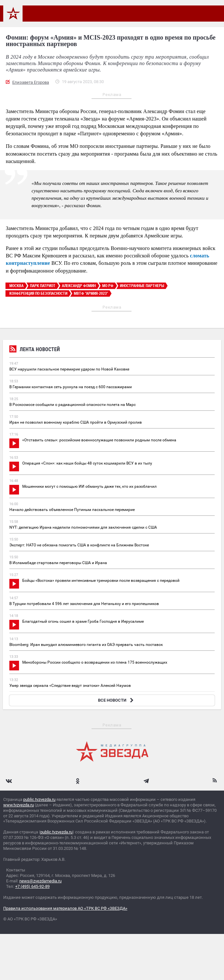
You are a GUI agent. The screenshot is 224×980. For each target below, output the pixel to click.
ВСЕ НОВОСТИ (117, 700)
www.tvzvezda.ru (19, 805)
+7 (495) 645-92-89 (32, 886)
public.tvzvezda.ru (39, 799)
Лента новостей (35, 350)
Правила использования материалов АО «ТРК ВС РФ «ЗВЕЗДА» (65, 908)
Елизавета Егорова (31, 82)
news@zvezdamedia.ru (40, 881)
